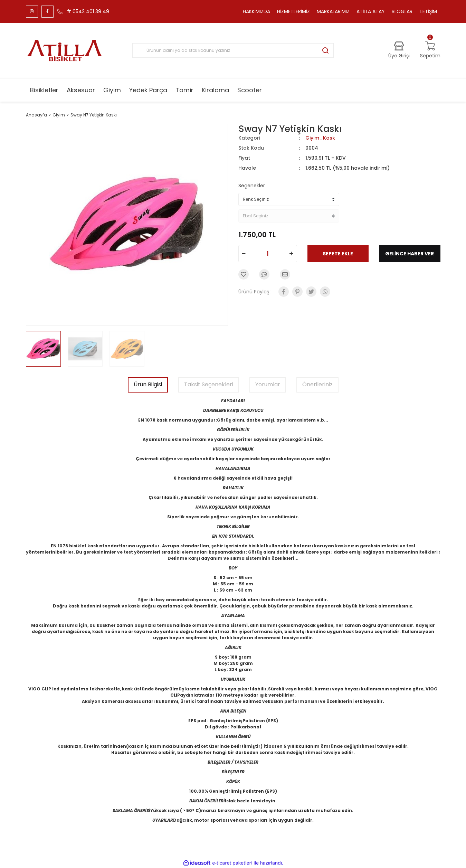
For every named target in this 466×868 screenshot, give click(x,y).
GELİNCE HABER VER (410, 254)
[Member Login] (399, 50)
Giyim (312, 138)
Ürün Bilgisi (148, 384)
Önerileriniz (317, 384)
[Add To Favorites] (244, 274)
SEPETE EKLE (338, 254)
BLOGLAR (402, 11)
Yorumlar (268, 384)
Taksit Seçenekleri (209, 384)
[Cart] (430, 50)
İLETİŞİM (428, 11)
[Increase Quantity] (292, 254)
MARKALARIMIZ (333, 11)
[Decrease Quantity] (244, 254)
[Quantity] (268, 254)
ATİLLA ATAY (371, 11)
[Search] (233, 50)
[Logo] (65, 50)
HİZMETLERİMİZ (293, 11)
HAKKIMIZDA (256, 11)
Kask (329, 138)
